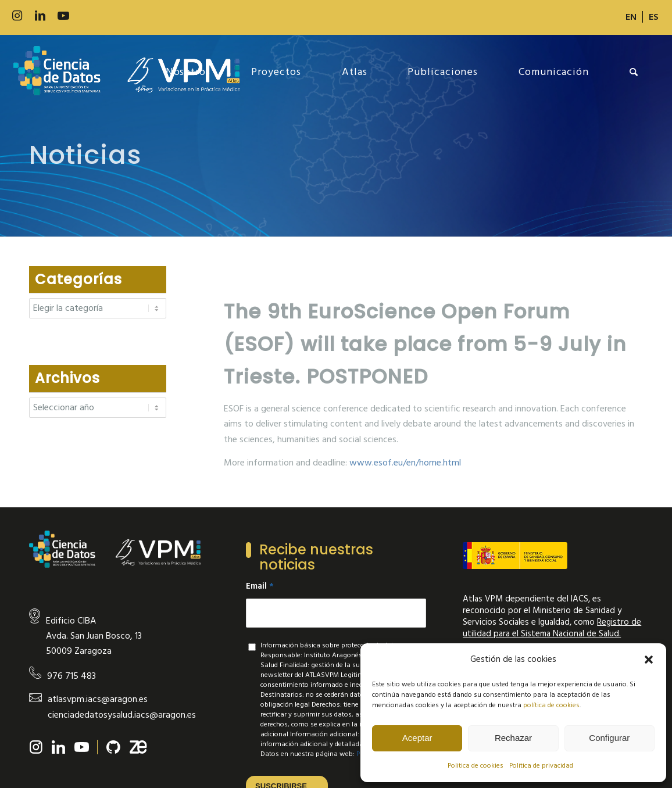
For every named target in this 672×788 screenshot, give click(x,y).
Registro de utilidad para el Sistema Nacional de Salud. (552, 628)
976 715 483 (72, 676)
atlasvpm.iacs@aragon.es (98, 699)
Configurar (609, 738)
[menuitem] (631, 17)
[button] (649, 660)
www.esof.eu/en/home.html (405, 463)
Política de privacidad (541, 766)
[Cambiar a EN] (631, 17)
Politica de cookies (476, 766)
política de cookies (551, 705)
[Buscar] (634, 72)
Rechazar (513, 738)
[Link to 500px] (87, 16)
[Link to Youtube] (63, 16)
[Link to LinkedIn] (40, 16)
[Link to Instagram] (17, 16)
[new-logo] (126, 72)
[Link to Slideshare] (110, 16)
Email (260, 586)
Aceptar (417, 738)
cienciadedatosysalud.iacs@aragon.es (122, 715)
